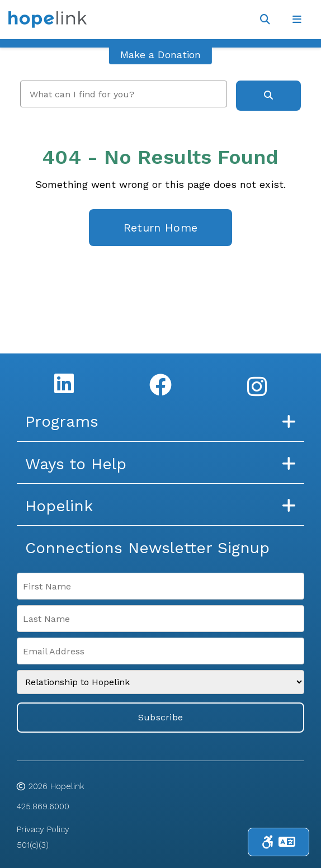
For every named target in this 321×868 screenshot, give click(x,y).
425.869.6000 (43, 806)
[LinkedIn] (64, 383)
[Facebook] (160, 385)
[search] (124, 94)
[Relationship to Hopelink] (160, 682)
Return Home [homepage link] (160, 228)
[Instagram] (257, 386)
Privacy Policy (43, 829)
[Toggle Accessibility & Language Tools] (278, 842)
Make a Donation (160, 55)
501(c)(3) (33, 845)
